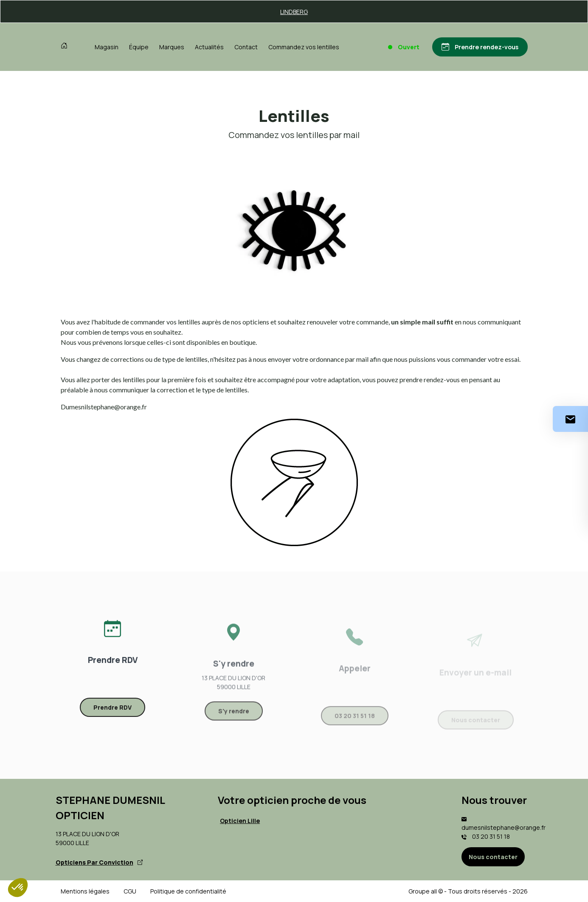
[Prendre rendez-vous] (480, 47)
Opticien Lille (240, 821)
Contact (246, 47)
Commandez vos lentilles (304, 47)
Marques (172, 47)
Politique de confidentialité (188, 891)
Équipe (139, 47)
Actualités (209, 47)
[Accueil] (66, 47)
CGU (130, 891)
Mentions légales (85, 891)
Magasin (107, 47)
